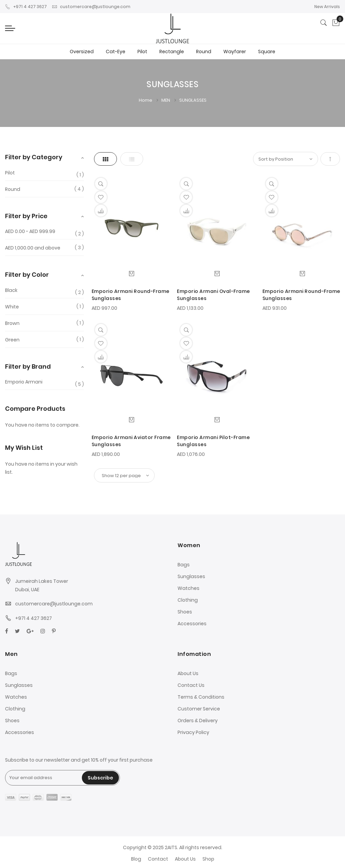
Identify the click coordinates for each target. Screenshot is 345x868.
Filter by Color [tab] (27, 275)
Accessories (192, 624)
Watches (189, 588)
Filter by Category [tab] (34, 157)
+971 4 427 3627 (26, 7)
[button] (101, 197)
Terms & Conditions (201, 697)
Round (204, 52)
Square (267, 52)
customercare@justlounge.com (91, 7)
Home (146, 100)
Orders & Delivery (198, 721)
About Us (188, 673)
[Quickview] (101, 184)
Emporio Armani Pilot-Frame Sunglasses (213, 441)
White (12, 307)
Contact (158, 859)
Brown (12, 323)
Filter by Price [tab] (26, 216)
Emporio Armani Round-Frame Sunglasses (131, 295)
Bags (184, 565)
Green (12, 340)
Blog (136, 859)
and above (33, 248)
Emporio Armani (24, 382)
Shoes (185, 612)
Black (11, 290)
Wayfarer (235, 52)
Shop (208, 859)
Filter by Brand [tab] (28, 366)
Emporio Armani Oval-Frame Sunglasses (213, 295)
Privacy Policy (193, 732)
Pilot (142, 52)
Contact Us (191, 685)
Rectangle (172, 52)
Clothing (188, 600)
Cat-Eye (116, 52)
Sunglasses (191, 576)
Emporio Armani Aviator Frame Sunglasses (131, 441)
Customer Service (199, 709)
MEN (166, 100)
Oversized (82, 52)
